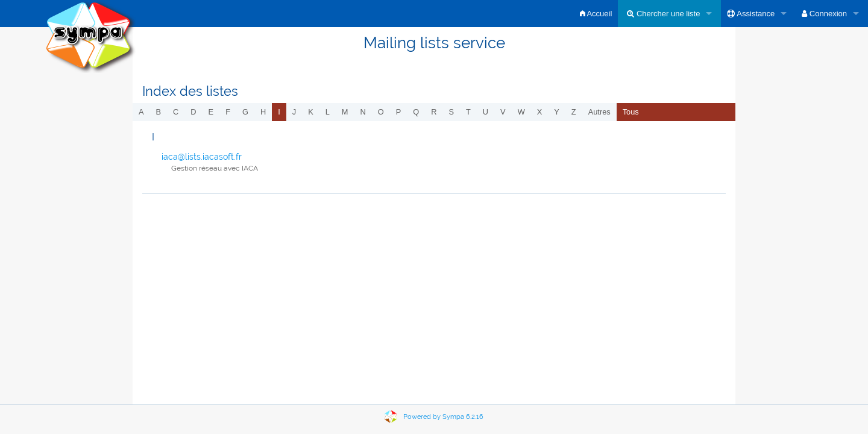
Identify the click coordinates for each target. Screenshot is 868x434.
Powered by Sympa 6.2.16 (443, 417)
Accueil (596, 14)
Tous (631, 112)
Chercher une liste (663, 14)
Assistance (751, 14)
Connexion (824, 14)
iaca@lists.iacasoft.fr (202, 157)
